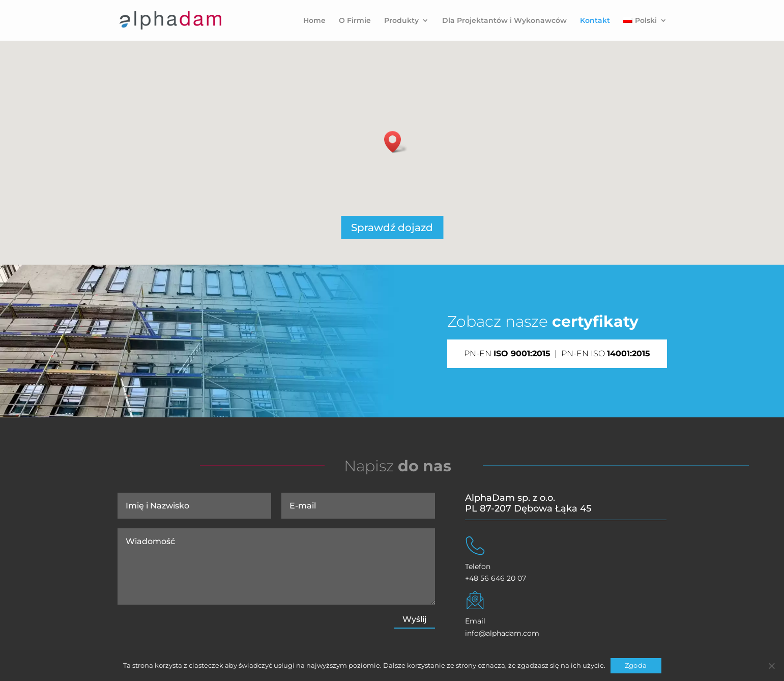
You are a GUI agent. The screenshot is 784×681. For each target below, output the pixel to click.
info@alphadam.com (502, 633)
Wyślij (415, 619)
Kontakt (595, 21)
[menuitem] (645, 29)
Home (314, 21)
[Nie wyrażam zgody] (771, 666)
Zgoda (636, 665)
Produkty (401, 21)
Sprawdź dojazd (392, 228)
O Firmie (355, 21)
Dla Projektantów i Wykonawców (504, 21)
